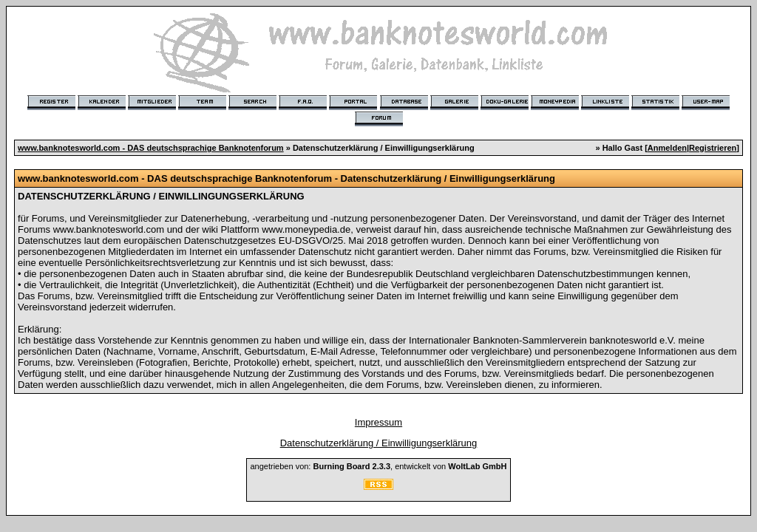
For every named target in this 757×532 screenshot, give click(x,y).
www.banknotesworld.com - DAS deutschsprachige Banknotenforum (151, 148)
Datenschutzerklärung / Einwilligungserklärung (379, 443)
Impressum (378, 422)
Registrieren (713, 148)
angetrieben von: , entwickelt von (378, 466)
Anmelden (667, 148)
